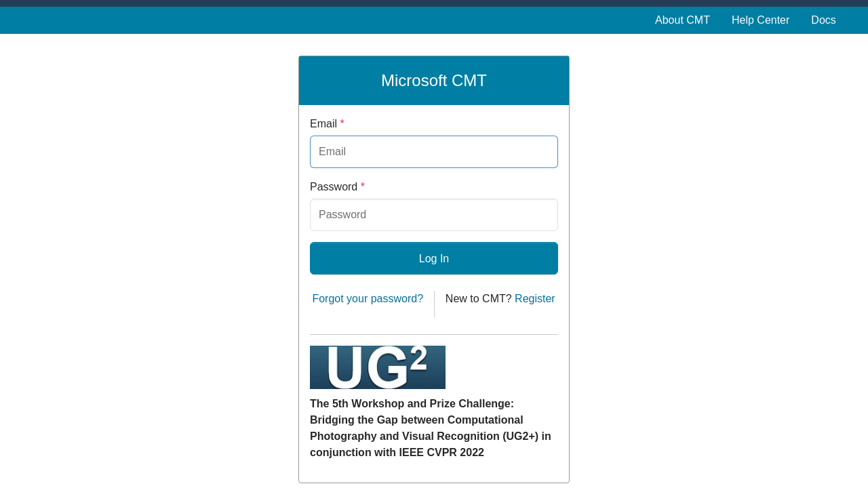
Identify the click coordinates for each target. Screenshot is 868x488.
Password (337, 187)
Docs (823, 20)
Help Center (761, 20)
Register (535, 299)
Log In (434, 259)
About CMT (683, 20)
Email (327, 124)
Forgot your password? (368, 299)
